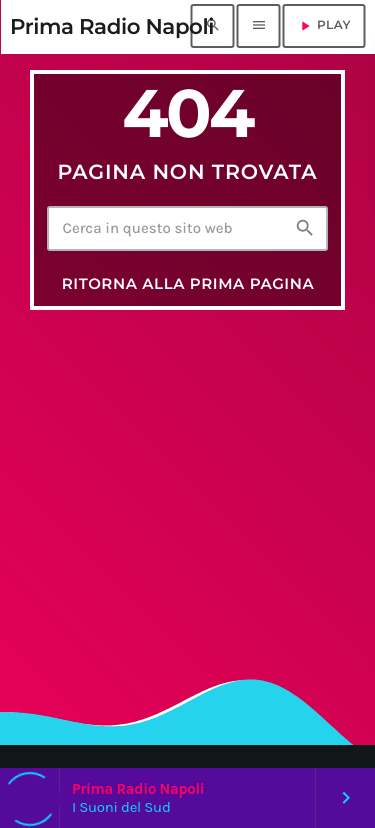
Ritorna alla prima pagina (188, 283)
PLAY (324, 26)
